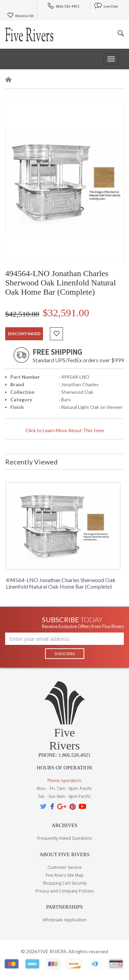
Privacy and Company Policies (64, 891)
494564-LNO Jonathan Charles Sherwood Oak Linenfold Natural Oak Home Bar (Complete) (61, 583)
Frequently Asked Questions (64, 838)
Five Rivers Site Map (65, 875)
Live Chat (106, 6)
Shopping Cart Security (65, 883)
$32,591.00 (66, 313)
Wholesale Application (64, 920)
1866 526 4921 (64, 6)
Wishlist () (20, 16)
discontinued (24, 334)
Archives (64, 825)
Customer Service (64, 867)
